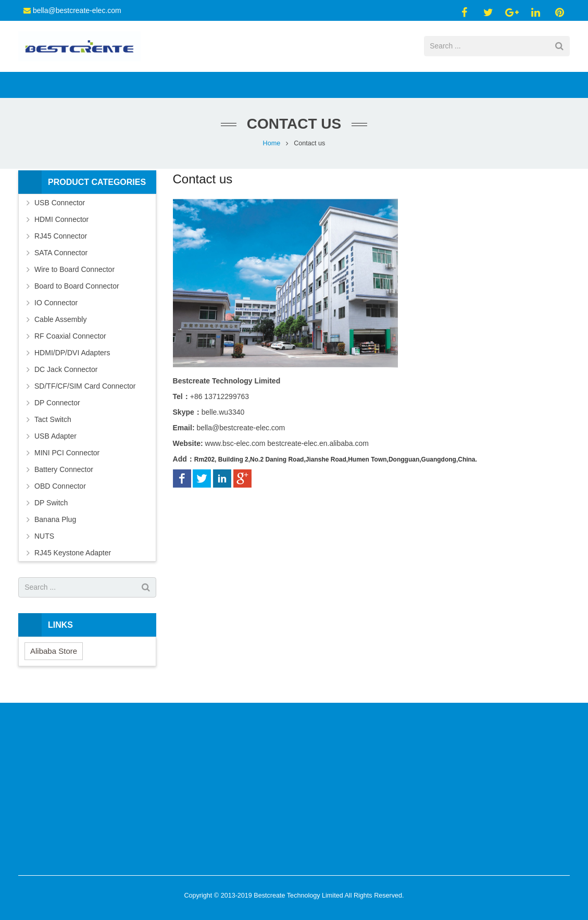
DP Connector (57, 405)
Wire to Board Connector (74, 272)
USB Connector (60, 205)
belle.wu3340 (223, 415)
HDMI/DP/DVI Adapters (72, 355)
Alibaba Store (54, 654)
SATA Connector (61, 255)
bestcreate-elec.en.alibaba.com (318, 446)
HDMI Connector (61, 222)
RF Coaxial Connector (70, 339)
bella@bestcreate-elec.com (77, 10)
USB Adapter (55, 439)
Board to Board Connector (77, 289)
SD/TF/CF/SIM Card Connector (85, 389)
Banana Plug (55, 522)
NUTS (44, 539)
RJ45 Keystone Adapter (73, 555)
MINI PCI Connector (67, 455)
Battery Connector (64, 472)
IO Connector (56, 305)
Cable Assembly (60, 322)
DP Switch (51, 505)
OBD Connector (60, 489)
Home (272, 146)
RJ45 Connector (61, 239)
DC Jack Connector (66, 372)
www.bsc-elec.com (235, 446)
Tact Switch (53, 422)
